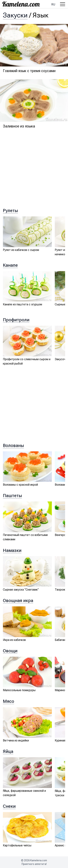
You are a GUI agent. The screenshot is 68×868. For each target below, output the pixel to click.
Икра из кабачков (14, 640)
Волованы (13, 446)
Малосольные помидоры (19, 690)
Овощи (10, 651)
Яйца (8, 751)
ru (53, 4)
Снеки (9, 806)
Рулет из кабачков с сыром (21, 250)
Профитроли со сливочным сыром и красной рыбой (27, 361)
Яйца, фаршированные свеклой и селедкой (24, 793)
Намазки (12, 550)
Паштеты (12, 496)
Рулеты (10, 211)
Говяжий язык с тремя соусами (29, 71)
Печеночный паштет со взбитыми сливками (25, 537)
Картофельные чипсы (17, 845)
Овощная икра (18, 601)
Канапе (10, 265)
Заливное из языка (19, 126)
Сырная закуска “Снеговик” (21, 590)
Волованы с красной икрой (20, 485)
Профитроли (16, 320)
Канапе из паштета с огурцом (22, 304)
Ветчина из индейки (16, 740)
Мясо (9, 701)
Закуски (15, 15)
